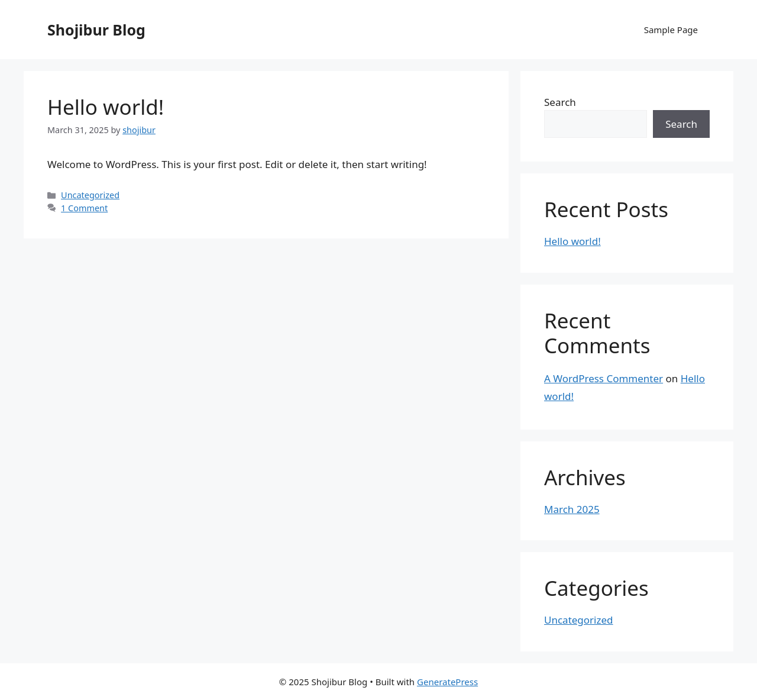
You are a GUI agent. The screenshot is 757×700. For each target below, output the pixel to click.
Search (560, 102)
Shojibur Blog (96, 30)
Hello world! (106, 107)
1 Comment (84, 208)
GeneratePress (447, 682)
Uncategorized (90, 195)
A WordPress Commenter (604, 378)
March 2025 (572, 509)
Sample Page (671, 30)
